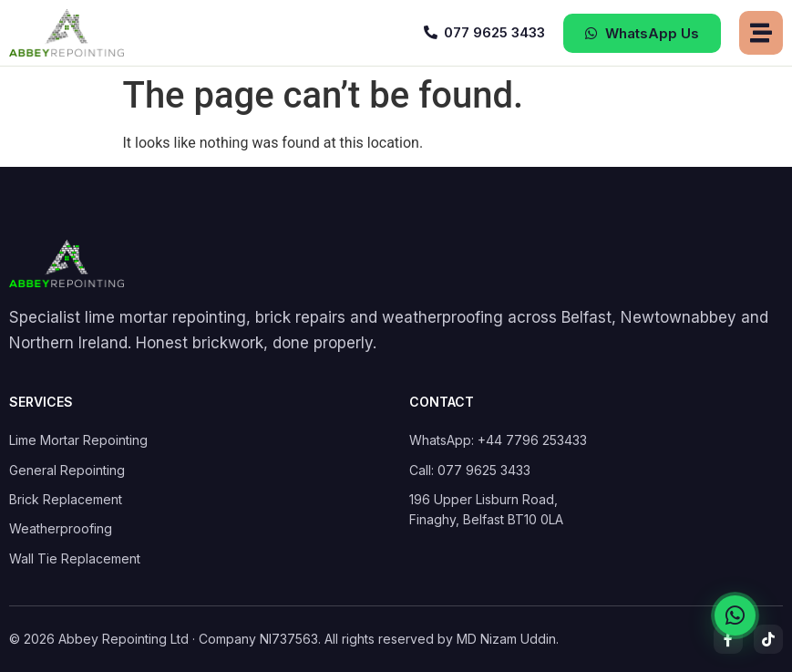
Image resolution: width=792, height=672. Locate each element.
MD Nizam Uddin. (508, 639)
